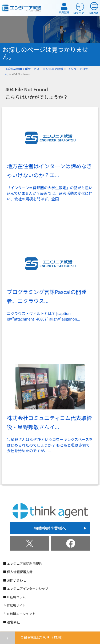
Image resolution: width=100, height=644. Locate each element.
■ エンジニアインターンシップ (26, 588)
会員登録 (64, 8)
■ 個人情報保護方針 (18, 572)
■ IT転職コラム (14, 597)
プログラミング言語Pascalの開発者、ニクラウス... (47, 296)
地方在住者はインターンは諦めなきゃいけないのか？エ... (49, 170)
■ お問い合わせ (15, 580)
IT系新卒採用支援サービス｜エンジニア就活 (34, 69)
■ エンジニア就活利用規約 (23, 563)
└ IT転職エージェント (19, 614)
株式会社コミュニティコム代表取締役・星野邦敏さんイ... (49, 422)
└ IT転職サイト (14, 605)
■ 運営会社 (11, 622)
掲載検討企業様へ (50, 528)
